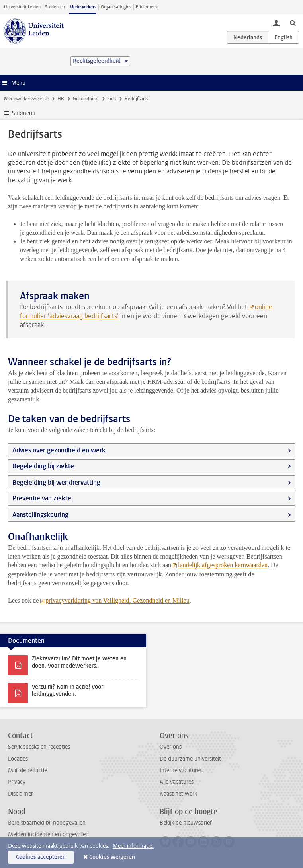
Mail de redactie (27, 770)
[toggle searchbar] (293, 23)
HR (61, 99)
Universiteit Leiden (22, 7)
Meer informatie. (133, 846)
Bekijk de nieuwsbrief (186, 823)
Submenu (24, 113)
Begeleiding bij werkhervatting (56, 482)
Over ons (171, 747)
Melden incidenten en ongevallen (48, 834)
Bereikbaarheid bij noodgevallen (47, 823)
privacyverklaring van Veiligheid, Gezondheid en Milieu (117, 600)
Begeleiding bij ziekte (43, 466)
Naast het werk (178, 794)
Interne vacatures (181, 770)
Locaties (18, 759)
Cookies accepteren (41, 857)
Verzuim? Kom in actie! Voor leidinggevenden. (67, 690)
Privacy (17, 782)
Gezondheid (86, 99)
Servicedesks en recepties (39, 747)
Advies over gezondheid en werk (59, 450)
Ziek (112, 99)
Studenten (55, 7)
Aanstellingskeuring (40, 515)
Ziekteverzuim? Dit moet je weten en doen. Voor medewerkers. (79, 662)
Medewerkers (83, 7)
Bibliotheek (147, 7)
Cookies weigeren (112, 857)
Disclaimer (21, 794)
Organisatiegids (116, 7)
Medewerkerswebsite (26, 99)
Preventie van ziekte (42, 498)
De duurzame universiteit (190, 759)
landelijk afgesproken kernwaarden (223, 565)
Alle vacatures (177, 782)
